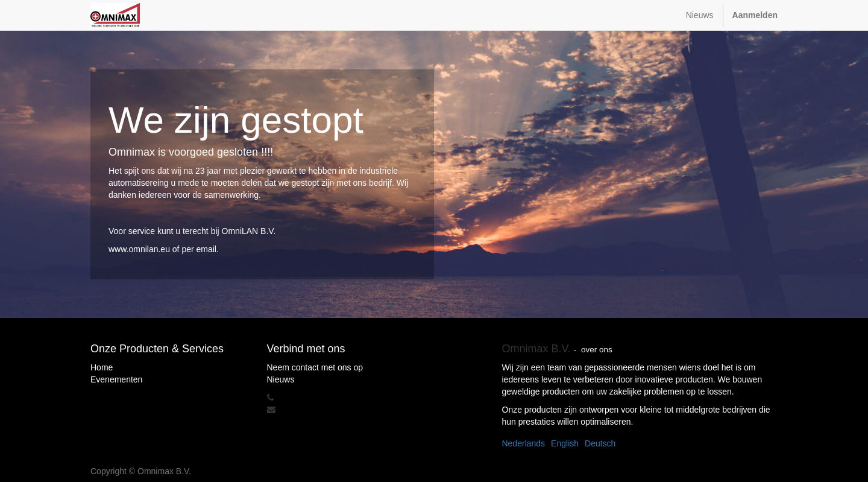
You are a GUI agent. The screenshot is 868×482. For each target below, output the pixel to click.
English (565, 443)
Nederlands (524, 443)
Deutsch (600, 443)
